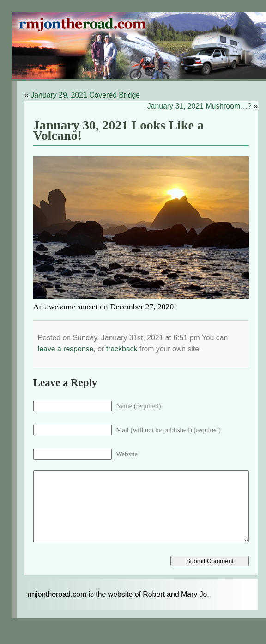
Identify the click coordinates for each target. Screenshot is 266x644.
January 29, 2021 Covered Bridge (85, 95)
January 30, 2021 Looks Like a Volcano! (118, 130)
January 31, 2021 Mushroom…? (199, 106)
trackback (122, 349)
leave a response (66, 349)
